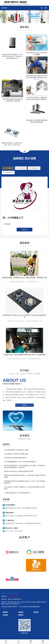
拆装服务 (36, 612)
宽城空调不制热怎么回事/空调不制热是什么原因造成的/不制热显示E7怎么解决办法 (37, 78)
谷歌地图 (10, 594)
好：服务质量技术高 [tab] (34, 168)
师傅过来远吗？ (10, 513)
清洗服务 (21, 612)
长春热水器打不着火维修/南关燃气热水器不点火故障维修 (24, 355)
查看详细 (24, 230)
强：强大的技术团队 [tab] (8, 172)
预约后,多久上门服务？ (12, 528)
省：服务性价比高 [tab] (21, 168)
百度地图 (4, 594)
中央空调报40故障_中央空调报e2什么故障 (16, 450)
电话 (18, 641)
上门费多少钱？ (10, 520)
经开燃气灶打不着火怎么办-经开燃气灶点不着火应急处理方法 (24, 316)
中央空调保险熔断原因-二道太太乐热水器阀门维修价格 (20, 462)
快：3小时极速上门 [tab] (8, 168)
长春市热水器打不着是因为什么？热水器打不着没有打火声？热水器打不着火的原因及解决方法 (12, 56)
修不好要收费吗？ (11, 505)
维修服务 (5, 612)
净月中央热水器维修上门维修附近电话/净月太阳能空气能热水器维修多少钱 (37, 99)
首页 (6, 641)
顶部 (43, 641)
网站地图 (15, 594)
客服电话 (21, 615)
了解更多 (24, 405)
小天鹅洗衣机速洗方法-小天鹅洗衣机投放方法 (17, 493)
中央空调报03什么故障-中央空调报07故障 (16, 454)
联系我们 (4, 8)
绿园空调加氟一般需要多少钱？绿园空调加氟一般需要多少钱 (24, 278)
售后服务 (5, 615)
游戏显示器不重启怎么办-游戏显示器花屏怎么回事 (19, 471)
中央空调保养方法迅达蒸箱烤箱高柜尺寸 (16, 458)
